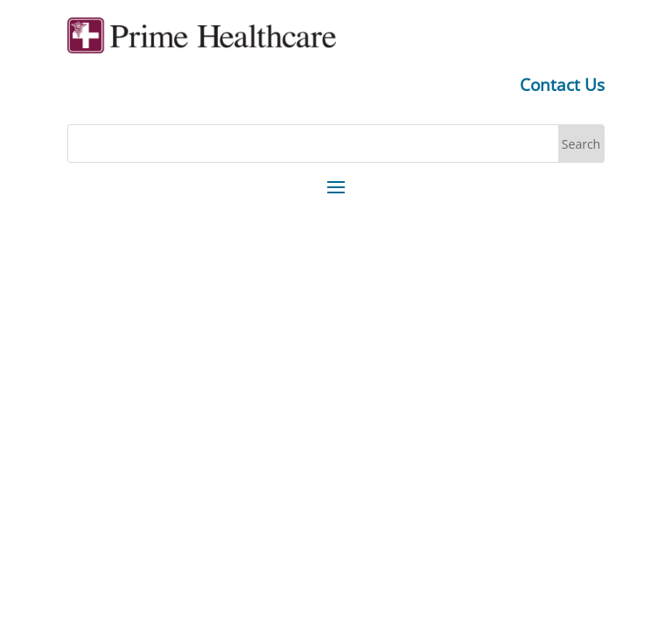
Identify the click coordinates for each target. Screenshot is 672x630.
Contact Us (562, 85)
